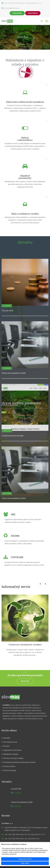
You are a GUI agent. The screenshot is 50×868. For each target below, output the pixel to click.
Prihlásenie (17, 13)
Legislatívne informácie (12, 750)
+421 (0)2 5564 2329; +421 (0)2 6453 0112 (24, 839)
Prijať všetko (25, 863)
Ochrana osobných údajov (13, 758)
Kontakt (6, 746)
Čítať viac (25, 681)
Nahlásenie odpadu (11, 754)
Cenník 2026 (16, 789)
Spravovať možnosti (25, 859)
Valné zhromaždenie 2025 (22, 802)
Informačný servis (10, 742)
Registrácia (33, 13)
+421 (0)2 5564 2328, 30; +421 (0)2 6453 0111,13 (24, 3)
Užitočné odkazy (10, 770)
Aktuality (25, 242)
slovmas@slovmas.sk (12, 8)
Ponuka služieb (9, 766)
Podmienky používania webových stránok (19, 762)
